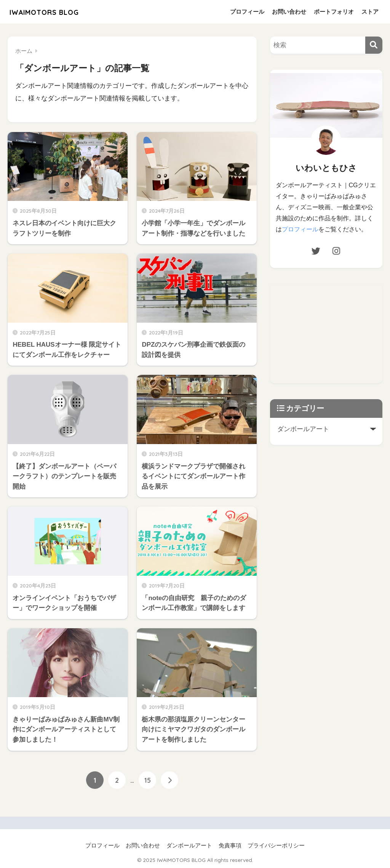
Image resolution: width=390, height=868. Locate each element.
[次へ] (169, 780)
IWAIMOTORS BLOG (54, 12)
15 (148, 780)
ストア (370, 12)
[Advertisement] (330, 331)
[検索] (374, 45)
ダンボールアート (189, 846)
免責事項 (230, 846)
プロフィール (247, 12)
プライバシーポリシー (276, 846)
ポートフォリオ (334, 12)
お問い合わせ (289, 12)
